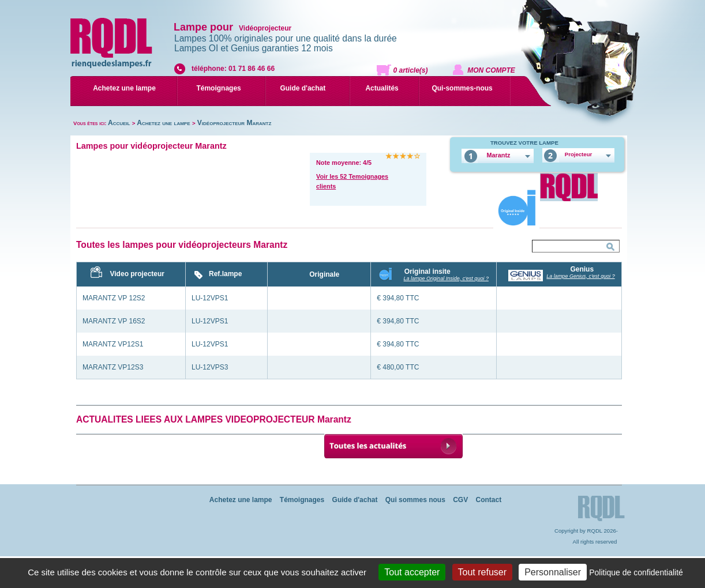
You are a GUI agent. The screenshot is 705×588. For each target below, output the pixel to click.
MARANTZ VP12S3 (113, 367)
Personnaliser (553, 572)
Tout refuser (482, 572)
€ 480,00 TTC (398, 367)
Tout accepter (412, 572)
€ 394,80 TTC (398, 298)
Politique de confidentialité (636, 572)
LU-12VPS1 (210, 298)
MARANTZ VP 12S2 (114, 298)
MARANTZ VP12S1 (113, 344)
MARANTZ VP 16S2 (114, 321)
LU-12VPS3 (210, 367)
